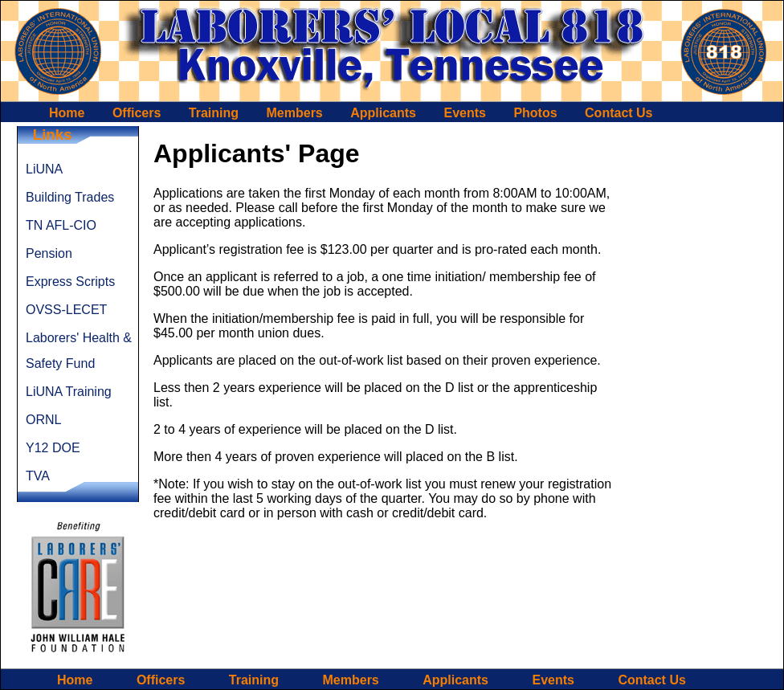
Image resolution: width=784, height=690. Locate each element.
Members (295, 113)
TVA (38, 476)
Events (464, 113)
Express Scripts (70, 282)
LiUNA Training (69, 392)
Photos (535, 113)
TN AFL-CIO (61, 225)
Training (214, 113)
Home (67, 113)
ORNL (43, 420)
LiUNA (44, 169)
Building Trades (70, 197)
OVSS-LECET (66, 310)
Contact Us (619, 113)
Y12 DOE (53, 448)
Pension (49, 253)
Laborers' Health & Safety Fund (79, 351)
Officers (137, 113)
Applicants (383, 113)
